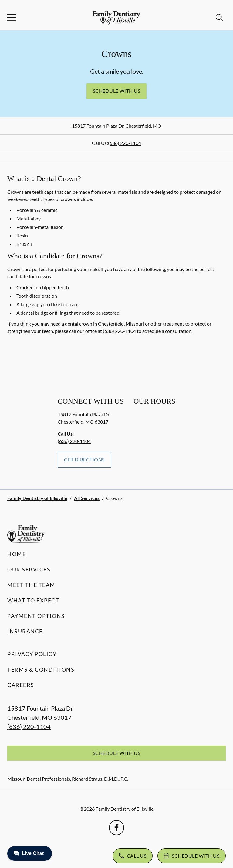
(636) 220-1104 (125, 143)
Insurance (25, 631)
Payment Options (36, 616)
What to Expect (33, 600)
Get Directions (84, 459)
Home (17, 554)
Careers (21, 685)
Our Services (29, 569)
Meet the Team (31, 585)
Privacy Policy (32, 654)
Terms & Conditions (41, 669)
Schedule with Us (117, 91)
